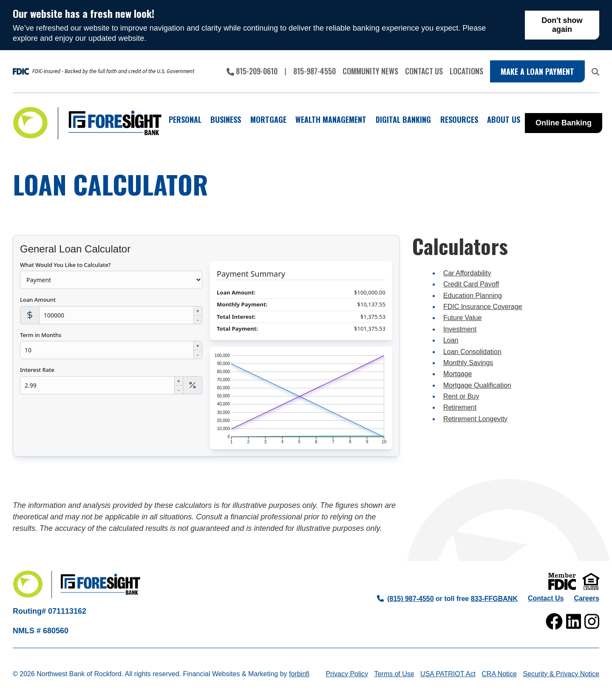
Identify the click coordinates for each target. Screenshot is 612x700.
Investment (460, 329)
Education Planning (473, 296)
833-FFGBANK (494, 599)
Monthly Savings (468, 363)
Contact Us (424, 71)
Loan (451, 340)
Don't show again (562, 25)
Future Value (462, 318)
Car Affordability (467, 273)
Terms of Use (394, 674)
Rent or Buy (461, 396)
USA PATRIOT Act (448, 674)
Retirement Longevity (475, 419)
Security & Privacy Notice (561, 674)
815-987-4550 (314, 71)
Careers (586, 598)
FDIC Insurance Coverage (483, 307)
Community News (370, 71)
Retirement (460, 407)
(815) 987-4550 (405, 599)
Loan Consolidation (472, 352)
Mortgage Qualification (477, 385)
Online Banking (564, 123)
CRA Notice (499, 674)
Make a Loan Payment (537, 71)
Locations (466, 71)
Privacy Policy (347, 674)
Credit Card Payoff (471, 284)
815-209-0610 (252, 71)
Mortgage (458, 374)
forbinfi (299, 674)
